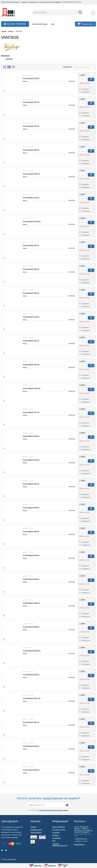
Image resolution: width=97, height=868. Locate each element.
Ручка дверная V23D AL (31, 436)
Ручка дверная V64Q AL (31, 770)
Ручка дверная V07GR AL (32, 221)
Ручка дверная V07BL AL (31, 174)
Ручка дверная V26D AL (31, 508)
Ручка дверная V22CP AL (32, 388)
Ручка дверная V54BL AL (31, 603)
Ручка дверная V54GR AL (32, 651)
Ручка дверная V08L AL (31, 293)
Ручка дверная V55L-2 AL (32, 698)
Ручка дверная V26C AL (31, 484)
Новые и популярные (82, 67)
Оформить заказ (36, 830)
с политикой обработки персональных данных (53, 810)
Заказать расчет (85, 83)
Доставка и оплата (59, 830)
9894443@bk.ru (80, 845)
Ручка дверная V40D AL (31, 555)
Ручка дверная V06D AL (31, 150)
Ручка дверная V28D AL (31, 531)
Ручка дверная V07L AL (31, 245)
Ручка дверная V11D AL (31, 317)
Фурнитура (5, 56)
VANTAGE (9, 59)
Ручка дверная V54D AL (31, 627)
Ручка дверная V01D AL (31, 102)
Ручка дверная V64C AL (31, 722)
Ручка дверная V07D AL (31, 198)
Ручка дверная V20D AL (31, 78)
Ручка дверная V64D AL (31, 746)
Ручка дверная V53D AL (31, 579)
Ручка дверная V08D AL (31, 269)
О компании (56, 838)
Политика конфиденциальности (60, 845)
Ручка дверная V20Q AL (31, 364)
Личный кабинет (36, 832)
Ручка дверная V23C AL (31, 412)
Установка (56, 832)
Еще (54, 24)
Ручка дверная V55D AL (31, 674)
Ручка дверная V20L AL (31, 341)
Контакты (56, 835)
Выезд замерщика (40, 24)
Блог (54, 841)
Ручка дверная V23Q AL (31, 460)
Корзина (33, 827)
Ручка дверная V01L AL (31, 126)
